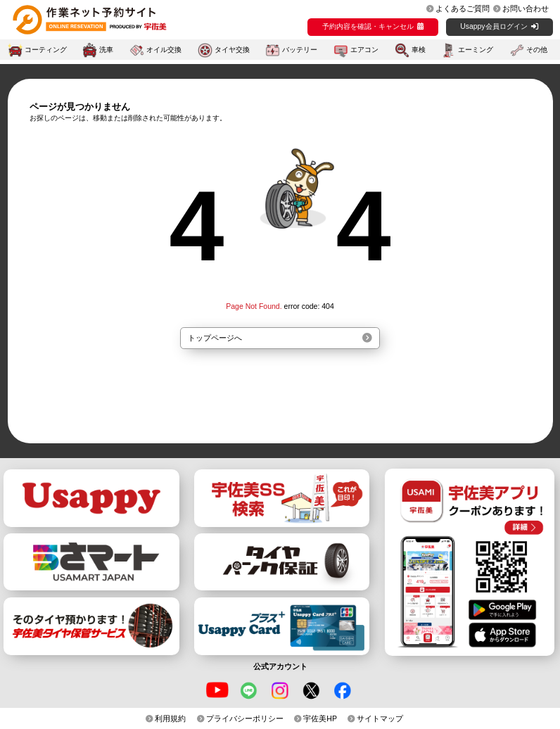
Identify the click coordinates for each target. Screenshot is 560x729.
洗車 (106, 50)
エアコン (364, 50)
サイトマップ (380, 718)
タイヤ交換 (232, 50)
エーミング (476, 50)
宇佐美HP (320, 718)
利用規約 (170, 718)
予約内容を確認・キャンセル (368, 26)
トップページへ (215, 338)
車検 (419, 50)
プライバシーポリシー (245, 718)
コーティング (46, 50)
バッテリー (300, 50)
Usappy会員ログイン (494, 26)
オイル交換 (164, 50)
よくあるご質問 (463, 8)
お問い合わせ (526, 8)
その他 (537, 50)
